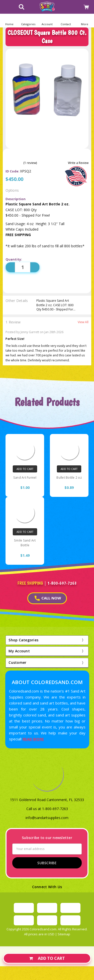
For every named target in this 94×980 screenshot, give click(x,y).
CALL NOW (48, 598)
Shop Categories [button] (23, 640)
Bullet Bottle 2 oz (69, 478)
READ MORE (33, 739)
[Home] (9, 21)
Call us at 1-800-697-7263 (47, 809)
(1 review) (30, 163)
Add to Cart (47, 958)
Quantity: (14, 259)
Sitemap (64, 934)
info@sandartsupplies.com (47, 818)
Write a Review (78, 163)
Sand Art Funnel (25, 478)
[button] (28, 21)
